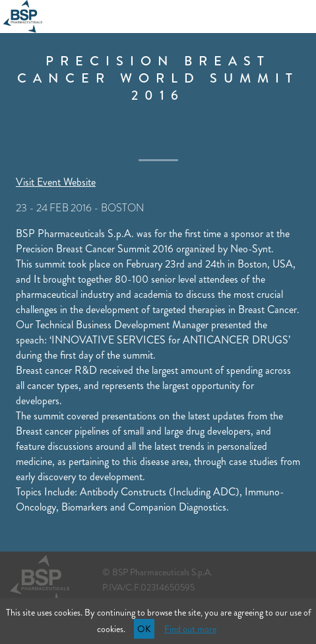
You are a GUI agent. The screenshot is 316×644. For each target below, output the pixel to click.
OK (144, 629)
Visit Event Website (56, 182)
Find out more (190, 629)
